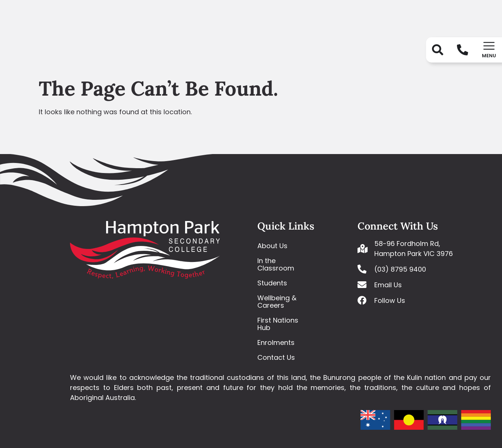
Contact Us (276, 357)
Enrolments (276, 343)
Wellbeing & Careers (277, 302)
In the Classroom (276, 264)
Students (272, 283)
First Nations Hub (278, 324)
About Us (272, 246)
